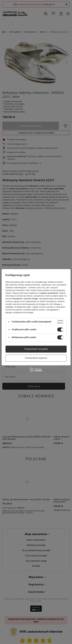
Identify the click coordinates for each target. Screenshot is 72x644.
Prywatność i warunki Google (25, 299)
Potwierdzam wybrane (36, 358)
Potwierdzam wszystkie (36, 349)
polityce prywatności (49, 293)
